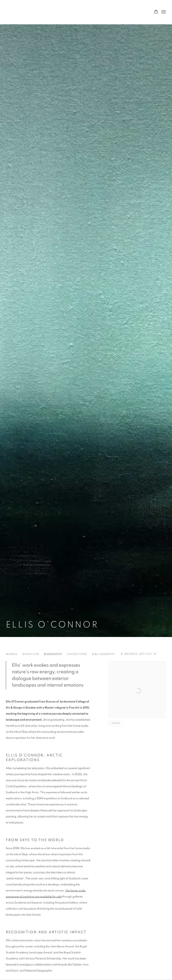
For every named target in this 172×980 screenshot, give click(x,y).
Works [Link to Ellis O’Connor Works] (12, 654)
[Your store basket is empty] (156, 12)
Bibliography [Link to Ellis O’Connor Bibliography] (104, 654)
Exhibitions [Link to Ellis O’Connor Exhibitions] (77, 654)
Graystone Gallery (25, 12)
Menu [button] (163, 12)
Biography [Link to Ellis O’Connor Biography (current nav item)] (53, 654)
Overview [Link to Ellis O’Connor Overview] (31, 654)
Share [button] (116, 723)
